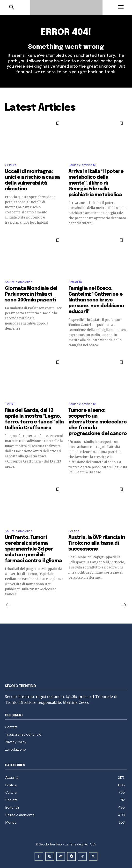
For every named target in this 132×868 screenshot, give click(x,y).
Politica (74, 531)
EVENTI (11, 404)
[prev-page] (9, 605)
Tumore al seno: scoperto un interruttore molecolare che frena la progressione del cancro (98, 422)
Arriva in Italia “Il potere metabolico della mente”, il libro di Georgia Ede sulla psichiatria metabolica (96, 183)
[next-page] (123, 605)
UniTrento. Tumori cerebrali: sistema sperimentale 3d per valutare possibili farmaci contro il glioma (33, 549)
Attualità (75, 282)
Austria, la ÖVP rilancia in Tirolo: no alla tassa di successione (97, 543)
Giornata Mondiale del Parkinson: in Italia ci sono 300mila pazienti (31, 294)
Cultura (11, 165)
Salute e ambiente (82, 165)
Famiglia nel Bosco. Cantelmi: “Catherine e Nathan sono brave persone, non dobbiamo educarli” (96, 300)
